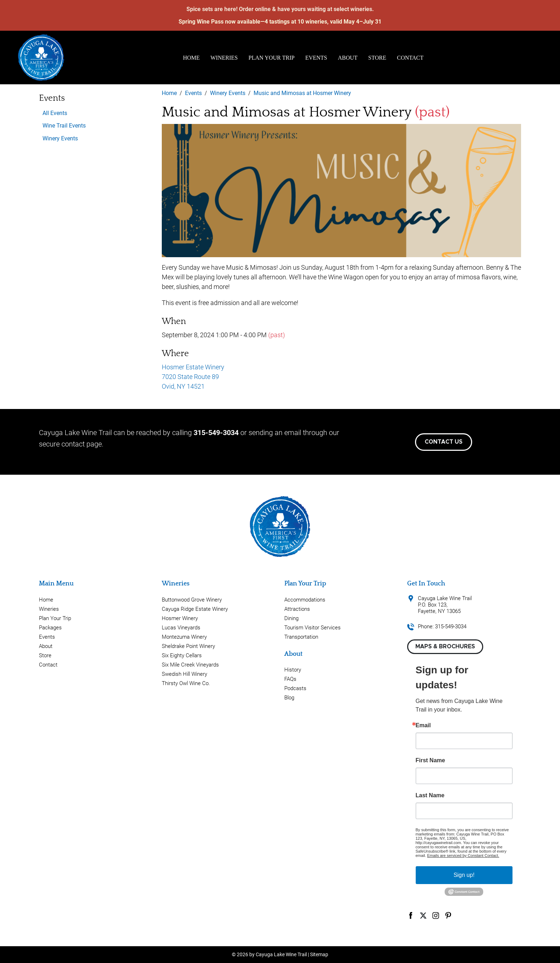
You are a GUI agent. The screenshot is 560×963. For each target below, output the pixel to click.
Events (316, 58)
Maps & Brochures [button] (445, 647)
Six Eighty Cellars (182, 655)
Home (191, 58)
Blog (289, 698)
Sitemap (319, 954)
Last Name (430, 795)
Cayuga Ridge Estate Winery (195, 609)
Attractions (297, 609)
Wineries (224, 58)
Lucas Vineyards (181, 628)
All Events (55, 113)
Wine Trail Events (64, 126)
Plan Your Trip (272, 58)
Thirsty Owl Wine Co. (186, 683)
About (348, 58)
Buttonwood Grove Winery (192, 600)
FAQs (290, 679)
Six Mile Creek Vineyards (190, 665)
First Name (431, 760)
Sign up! (464, 875)
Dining (291, 618)
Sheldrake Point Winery (188, 646)
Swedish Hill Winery (184, 674)
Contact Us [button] (444, 442)
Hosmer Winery (180, 618)
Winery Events (60, 138)
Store (377, 58)
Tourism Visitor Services (312, 628)
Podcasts (295, 688)
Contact (410, 58)
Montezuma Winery (184, 637)
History (293, 670)
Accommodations (305, 600)
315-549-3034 (216, 433)
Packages (50, 628)
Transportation (301, 637)
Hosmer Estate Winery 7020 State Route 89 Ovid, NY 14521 (193, 377)
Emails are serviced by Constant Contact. (463, 855)
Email (423, 725)
